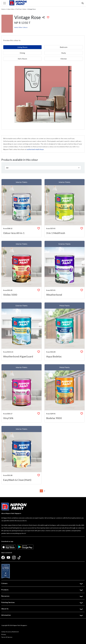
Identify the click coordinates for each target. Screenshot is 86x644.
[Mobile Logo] (18, 3)
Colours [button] (42, 583)
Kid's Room (22, 59)
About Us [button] (42, 609)
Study (64, 53)
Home (3, 9)
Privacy (4, 634)
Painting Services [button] (42, 602)
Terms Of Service (7, 637)
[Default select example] (43, 168)
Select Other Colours (21, 27)
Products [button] (42, 590)
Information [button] (42, 615)
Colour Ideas (10, 9)
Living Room (22, 47)
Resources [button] (42, 596)
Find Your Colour (21, 9)
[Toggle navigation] (5, 3)
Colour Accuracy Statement (10, 632)
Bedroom (64, 47)
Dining (22, 53)
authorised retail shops (35, 149)
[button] (83, 3)
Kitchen (64, 59)
